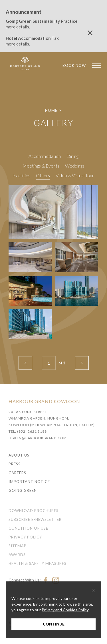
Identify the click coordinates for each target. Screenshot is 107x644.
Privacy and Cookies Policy (65, 610)
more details (17, 27)
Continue (54, 624)
